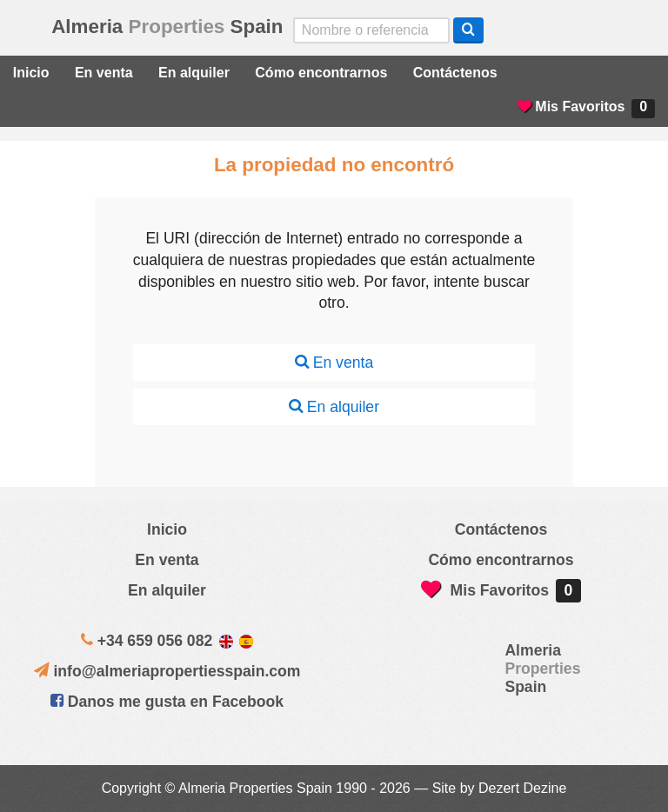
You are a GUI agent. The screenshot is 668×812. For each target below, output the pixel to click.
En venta (104, 73)
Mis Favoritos (587, 109)
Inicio (31, 73)
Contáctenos (455, 73)
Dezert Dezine (522, 788)
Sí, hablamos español (560, 30)
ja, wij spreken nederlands (598, 30)
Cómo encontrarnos (321, 73)
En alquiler (194, 73)
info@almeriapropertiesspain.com (177, 671)
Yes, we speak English (524, 30)
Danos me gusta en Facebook (167, 702)
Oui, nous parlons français (634, 30)
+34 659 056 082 (155, 641)
